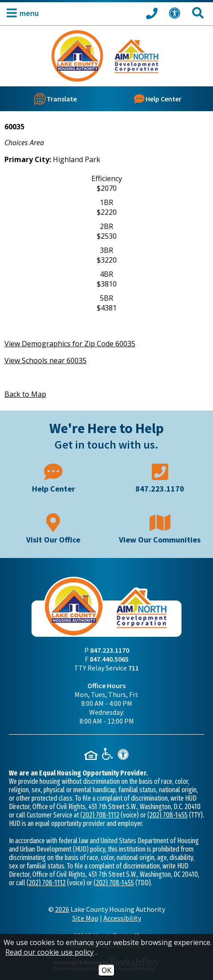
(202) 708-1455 (168, 815)
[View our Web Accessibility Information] (176, 13)
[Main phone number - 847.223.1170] (160, 477)
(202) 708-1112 (100, 815)
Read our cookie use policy (49, 952)
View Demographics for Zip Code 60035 (70, 344)
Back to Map (25, 394)
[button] (20, 13)
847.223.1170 (110, 650)
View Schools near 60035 (45, 360)
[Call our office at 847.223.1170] (153, 13)
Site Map (85, 918)
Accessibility (122, 918)
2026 (62, 909)
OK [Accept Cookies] (106, 970)
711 (134, 668)
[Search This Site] (199, 13)
